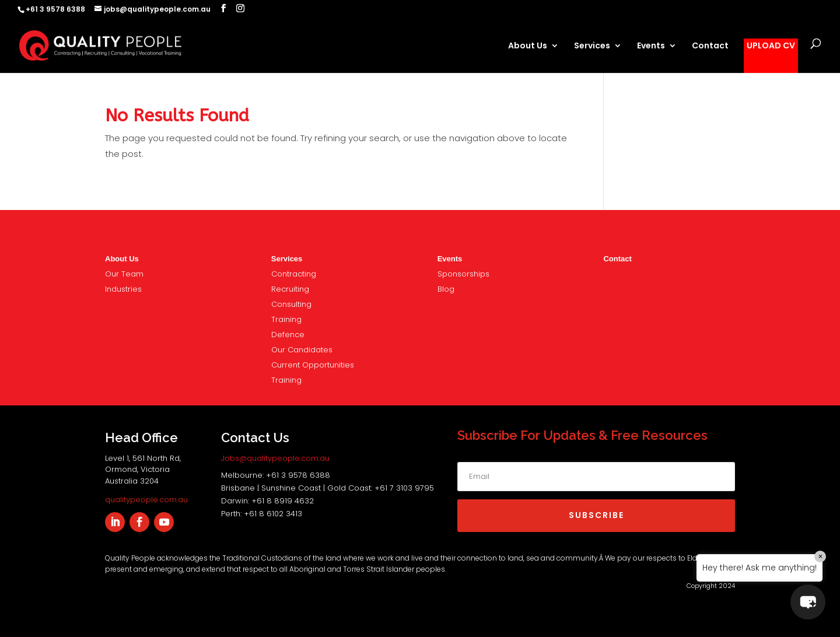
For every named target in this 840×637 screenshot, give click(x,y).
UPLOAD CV (771, 46)
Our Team (124, 274)
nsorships (463, 274)
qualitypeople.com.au (146, 500)
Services (592, 46)
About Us (528, 46)
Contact (710, 46)
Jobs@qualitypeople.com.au (275, 458)
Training (286, 319)
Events (651, 46)
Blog (446, 289)
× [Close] (820, 556)
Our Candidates (302, 350)
